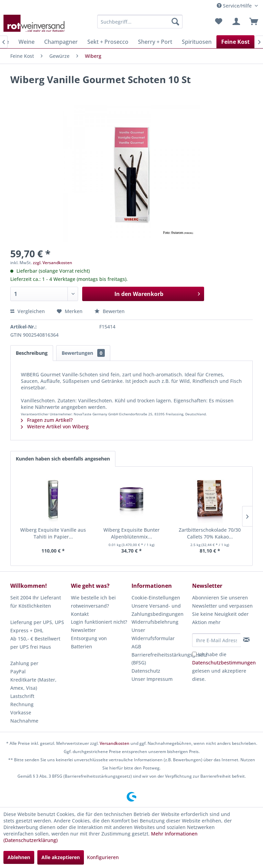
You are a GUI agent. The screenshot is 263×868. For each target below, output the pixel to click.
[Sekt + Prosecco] (108, 42)
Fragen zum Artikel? (47, 420)
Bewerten (110, 311)
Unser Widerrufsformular (153, 634)
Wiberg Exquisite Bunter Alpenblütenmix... (131, 533)
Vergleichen (28, 311)
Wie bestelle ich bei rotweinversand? (93, 602)
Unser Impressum (152, 679)
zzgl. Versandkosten (53, 263)
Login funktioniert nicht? (99, 622)
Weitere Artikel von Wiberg (55, 426)
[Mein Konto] (235, 22)
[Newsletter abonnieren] (246, 640)
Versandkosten (115, 743)
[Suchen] (175, 22)
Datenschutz (146, 671)
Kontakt (80, 614)
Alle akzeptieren (61, 857)
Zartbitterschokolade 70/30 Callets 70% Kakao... (210, 533)
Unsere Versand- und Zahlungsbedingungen (158, 610)
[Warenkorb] (252, 22)
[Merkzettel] (218, 22)
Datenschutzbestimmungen (224, 663)
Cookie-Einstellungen (156, 598)
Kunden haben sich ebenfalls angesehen (63, 459)
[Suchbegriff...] (140, 22)
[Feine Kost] (235, 42)
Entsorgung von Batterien (89, 642)
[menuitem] (140, 22)
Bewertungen (83, 353)
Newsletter (83, 630)
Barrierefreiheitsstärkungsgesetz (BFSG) (160, 659)
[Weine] (27, 42)
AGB (136, 646)
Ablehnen (19, 857)
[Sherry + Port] (155, 42)
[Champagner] (61, 42)
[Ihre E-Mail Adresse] (216, 640)
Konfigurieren (103, 857)
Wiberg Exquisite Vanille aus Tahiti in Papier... (53, 533)
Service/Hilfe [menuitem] (235, 6)
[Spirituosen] (197, 42)
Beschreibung (32, 353)
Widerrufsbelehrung (155, 622)
